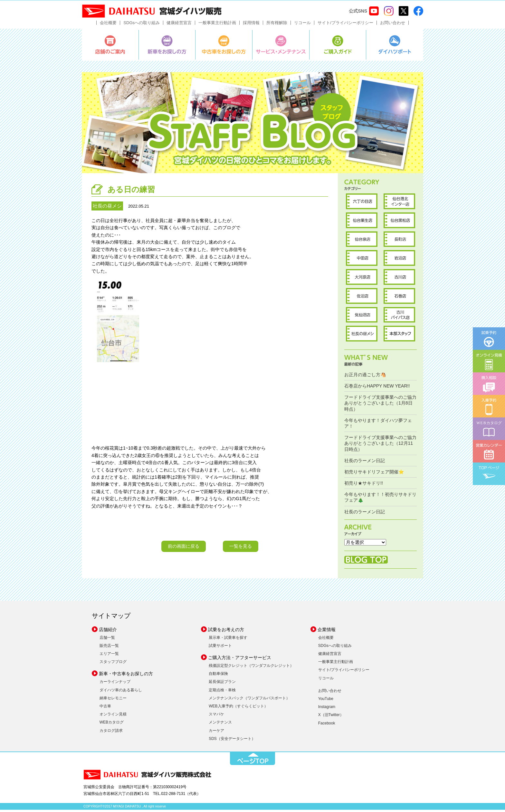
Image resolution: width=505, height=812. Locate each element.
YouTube (326, 701)
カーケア (216, 733)
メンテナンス (220, 724)
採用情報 (251, 25)
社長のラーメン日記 (365, 462)
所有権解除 (277, 25)
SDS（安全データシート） (232, 741)
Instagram (327, 709)
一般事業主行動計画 (217, 25)
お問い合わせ (393, 25)
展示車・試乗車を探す (228, 639)
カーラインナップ (115, 684)
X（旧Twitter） (331, 717)
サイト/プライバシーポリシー (345, 25)
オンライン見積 (113, 716)
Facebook (327, 725)
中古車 (105, 708)
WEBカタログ (112, 724)
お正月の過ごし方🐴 (365, 377)
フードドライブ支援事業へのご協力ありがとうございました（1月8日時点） (380, 405)
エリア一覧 (109, 656)
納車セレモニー (113, 700)
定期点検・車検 (222, 692)
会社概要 (108, 25)
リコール (302, 25)
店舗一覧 (107, 639)
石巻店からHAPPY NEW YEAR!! (377, 388)
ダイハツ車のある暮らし (121, 692)
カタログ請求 (111, 733)
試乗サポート (220, 648)
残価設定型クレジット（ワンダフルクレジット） (251, 668)
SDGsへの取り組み (142, 25)
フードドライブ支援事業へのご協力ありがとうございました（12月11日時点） (380, 445)
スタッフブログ (113, 664)
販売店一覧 (109, 648)
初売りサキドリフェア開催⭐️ (374, 474)
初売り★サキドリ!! (364, 485)
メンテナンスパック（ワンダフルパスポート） (249, 700)
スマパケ (216, 716)
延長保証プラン (222, 684)
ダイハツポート (395, 47)
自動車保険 (218, 676)
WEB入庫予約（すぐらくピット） (238, 708)
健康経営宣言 (179, 25)
